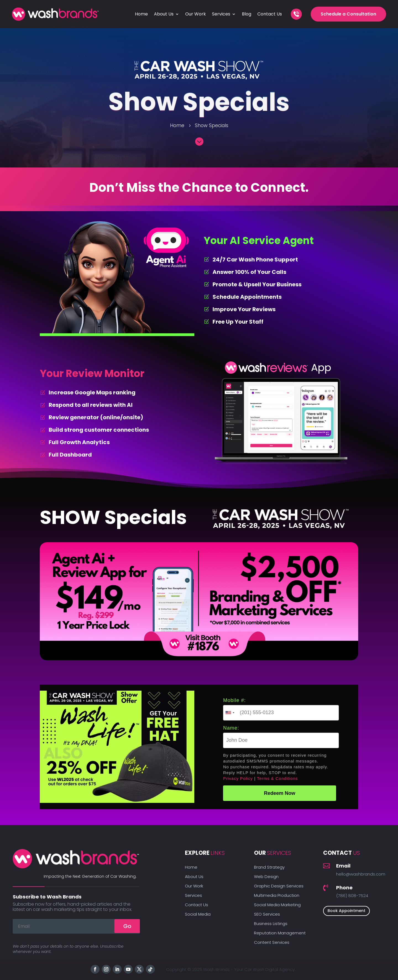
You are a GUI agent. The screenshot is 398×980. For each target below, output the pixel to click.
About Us (164, 14)
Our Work (196, 14)
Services (221, 14)
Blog (247, 14)
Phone (344, 888)
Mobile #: (234, 700)
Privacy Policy (238, 778)
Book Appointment (346, 911)
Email (343, 866)
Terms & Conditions (277, 778)
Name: (231, 728)
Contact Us (270, 14)
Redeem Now (280, 793)
